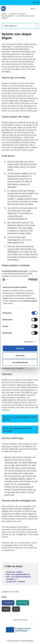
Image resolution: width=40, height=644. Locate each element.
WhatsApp (23, 603)
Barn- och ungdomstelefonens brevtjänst (18, 430)
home (4, 14)
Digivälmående (8, 16)
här (22, 243)
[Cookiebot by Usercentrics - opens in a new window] (28, 280)
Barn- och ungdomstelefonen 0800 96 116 (20, 418)
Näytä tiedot (29, 342)
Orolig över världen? (15, 572)
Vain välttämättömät (20, 362)
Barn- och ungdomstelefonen (18, 574)
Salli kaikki (20, 348)
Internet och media (17, 14)
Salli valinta (20, 355)
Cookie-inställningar (20, 620)
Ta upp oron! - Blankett (16, 582)
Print (16, 609)
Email (6, 609)
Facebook (8, 603)
